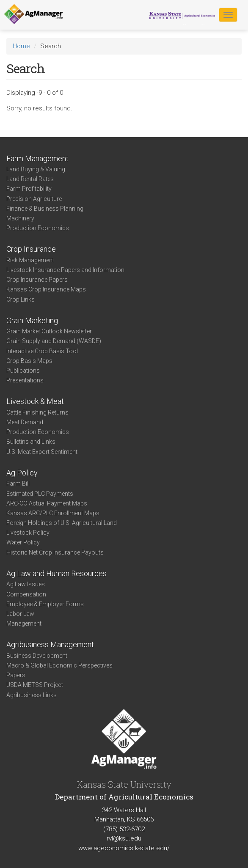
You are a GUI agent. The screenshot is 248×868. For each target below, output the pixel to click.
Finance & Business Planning (45, 209)
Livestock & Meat (35, 401)
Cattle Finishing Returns (37, 412)
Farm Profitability (29, 189)
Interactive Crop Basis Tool (42, 351)
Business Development (37, 656)
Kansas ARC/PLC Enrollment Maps (53, 513)
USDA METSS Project (35, 685)
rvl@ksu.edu (124, 838)
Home (21, 46)
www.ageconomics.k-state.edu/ (124, 848)
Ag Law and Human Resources (56, 573)
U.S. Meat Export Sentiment (42, 452)
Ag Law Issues (26, 584)
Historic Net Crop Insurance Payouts (55, 552)
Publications (23, 371)
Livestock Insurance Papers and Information (65, 270)
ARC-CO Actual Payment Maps (47, 503)
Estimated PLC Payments (40, 494)
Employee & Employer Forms (45, 604)
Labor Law (20, 614)
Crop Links (21, 299)
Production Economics (38, 228)
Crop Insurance (31, 249)
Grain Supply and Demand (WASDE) (54, 341)
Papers (16, 675)
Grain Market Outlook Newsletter (49, 331)
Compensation (26, 594)
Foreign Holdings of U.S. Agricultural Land (62, 523)
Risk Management (30, 260)
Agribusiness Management (50, 644)
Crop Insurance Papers (37, 280)
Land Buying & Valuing (36, 169)
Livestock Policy (28, 533)
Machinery (20, 218)
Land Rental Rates (30, 179)
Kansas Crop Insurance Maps (46, 289)
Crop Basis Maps (29, 361)
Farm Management (37, 158)
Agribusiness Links (32, 695)
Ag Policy (22, 473)
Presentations (25, 380)
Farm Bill (18, 483)
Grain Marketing (32, 320)
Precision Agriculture (34, 199)
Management (24, 624)
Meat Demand (25, 422)
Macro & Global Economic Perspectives (59, 665)
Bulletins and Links (31, 442)
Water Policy (23, 542)
